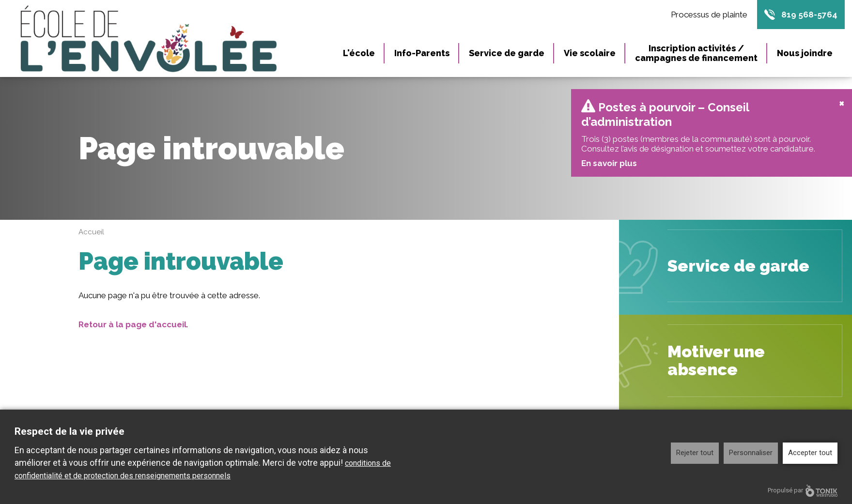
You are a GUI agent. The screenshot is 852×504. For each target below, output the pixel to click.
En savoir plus (609, 147)
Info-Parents (422, 53)
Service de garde (507, 53)
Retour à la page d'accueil (132, 308)
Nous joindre (805, 53)
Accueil (91, 215)
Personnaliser (751, 453)
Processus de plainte (709, 15)
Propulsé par (803, 491)
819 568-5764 (809, 15)
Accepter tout (810, 453)
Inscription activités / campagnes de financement (696, 53)
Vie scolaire (590, 53)
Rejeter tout (695, 453)
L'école (359, 53)
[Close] (842, 86)
